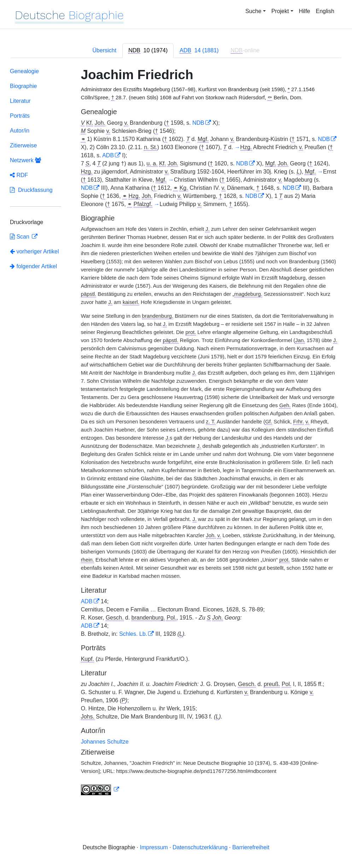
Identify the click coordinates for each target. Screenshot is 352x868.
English (325, 11)
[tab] (148, 51)
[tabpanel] (176, 433)
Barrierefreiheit (251, 847)
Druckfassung (31, 190)
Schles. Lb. (133, 634)
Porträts (20, 116)
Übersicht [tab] (105, 50)
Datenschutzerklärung (200, 847)
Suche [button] (253, 11)
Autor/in (20, 131)
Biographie (24, 86)
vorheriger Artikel (34, 251)
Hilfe (305, 11)
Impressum (154, 847)
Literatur (20, 101)
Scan (20, 237)
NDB (198, 123)
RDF (19, 175)
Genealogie (24, 71)
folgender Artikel (33, 266)
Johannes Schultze (105, 742)
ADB (108, 155)
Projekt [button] (280, 11)
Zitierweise (23, 145)
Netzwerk (25, 160)
